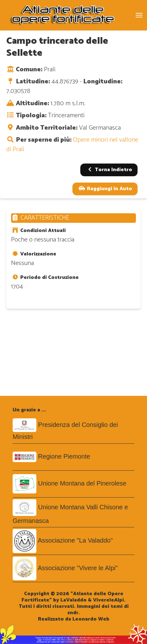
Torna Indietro (109, 170)
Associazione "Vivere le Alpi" (78, 568)
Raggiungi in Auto (105, 189)
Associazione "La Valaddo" (75, 540)
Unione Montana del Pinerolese (82, 483)
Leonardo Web (91, 619)
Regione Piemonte (64, 456)
